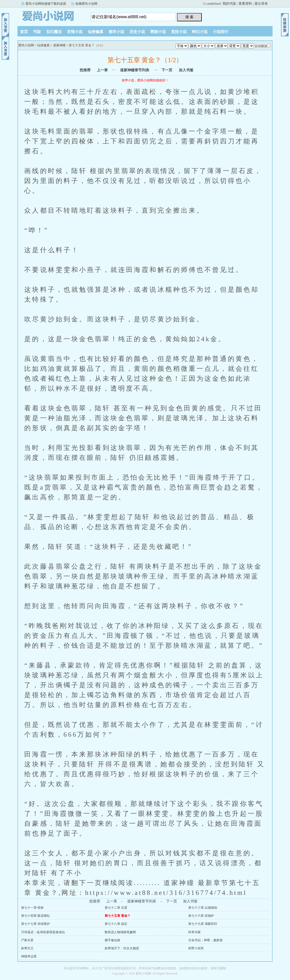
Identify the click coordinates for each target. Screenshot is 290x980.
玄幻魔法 (54, 32)
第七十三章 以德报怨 (203, 908)
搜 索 (190, 17)
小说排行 (220, 32)
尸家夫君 (27, 940)
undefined (214, 4)
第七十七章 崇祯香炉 (36, 924)
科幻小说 (200, 32)
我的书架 (229, 4)
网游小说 (158, 32)
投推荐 (85, 70)
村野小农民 (196, 948)
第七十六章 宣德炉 (201, 916)
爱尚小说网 (50, 15)
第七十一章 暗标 (32, 908)
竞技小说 (179, 32)
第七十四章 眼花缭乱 (36, 916)
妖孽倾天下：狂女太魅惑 (122, 948)
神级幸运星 (29, 956)
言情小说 (75, 32)
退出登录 (261, 4)
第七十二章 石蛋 (116, 908)
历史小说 (137, 32)
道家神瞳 (59, 45)
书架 (37, 32)
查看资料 (245, 4)
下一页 (167, 70)
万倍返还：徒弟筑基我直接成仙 (43, 932)
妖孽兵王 (27, 948)
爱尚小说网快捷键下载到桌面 (46, 4)
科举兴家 (194, 932)
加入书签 (186, 70)
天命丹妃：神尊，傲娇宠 (205, 940)
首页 (24, 32)
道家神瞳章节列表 (135, 70)
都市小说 (116, 32)
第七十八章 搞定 (116, 924)
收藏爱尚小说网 (86, 4)
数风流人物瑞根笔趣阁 (120, 932)
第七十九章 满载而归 (203, 924)
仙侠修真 (96, 32)
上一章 (102, 70)
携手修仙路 (112, 940)
